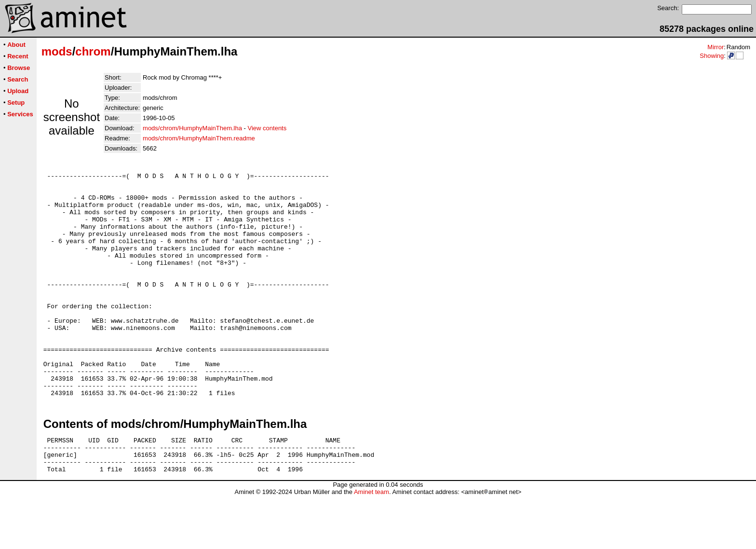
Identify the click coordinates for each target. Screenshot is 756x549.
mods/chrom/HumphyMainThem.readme (199, 138)
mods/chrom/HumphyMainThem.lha (192, 128)
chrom (93, 51)
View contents (267, 128)
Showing (712, 56)
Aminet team (371, 545)
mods (57, 51)
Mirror (715, 47)
